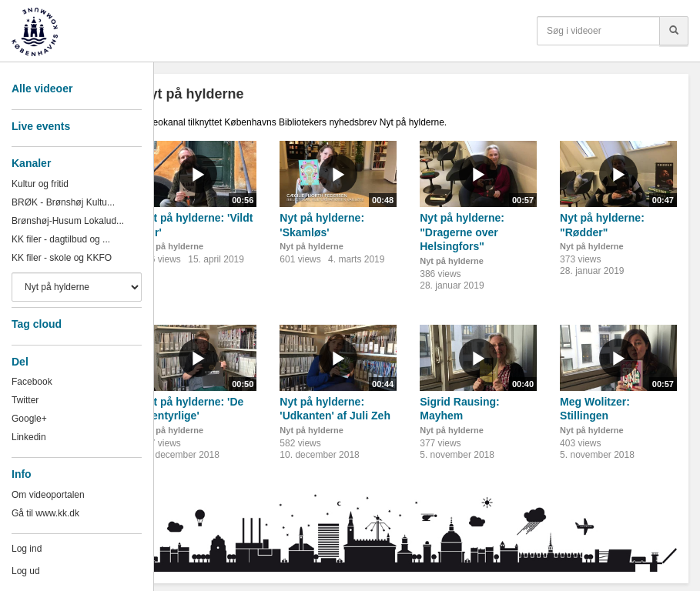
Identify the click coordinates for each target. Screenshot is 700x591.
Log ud (26, 571)
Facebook (32, 382)
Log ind (27, 549)
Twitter (25, 400)
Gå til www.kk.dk (45, 513)
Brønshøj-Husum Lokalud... (68, 221)
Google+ (29, 419)
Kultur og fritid (40, 184)
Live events (41, 126)
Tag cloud (37, 324)
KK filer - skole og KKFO (62, 258)
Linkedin (29, 437)
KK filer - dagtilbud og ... (61, 239)
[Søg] (674, 31)
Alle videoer (42, 88)
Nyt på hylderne (171, 246)
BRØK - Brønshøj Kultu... (63, 202)
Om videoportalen (48, 495)
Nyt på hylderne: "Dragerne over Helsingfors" (462, 232)
